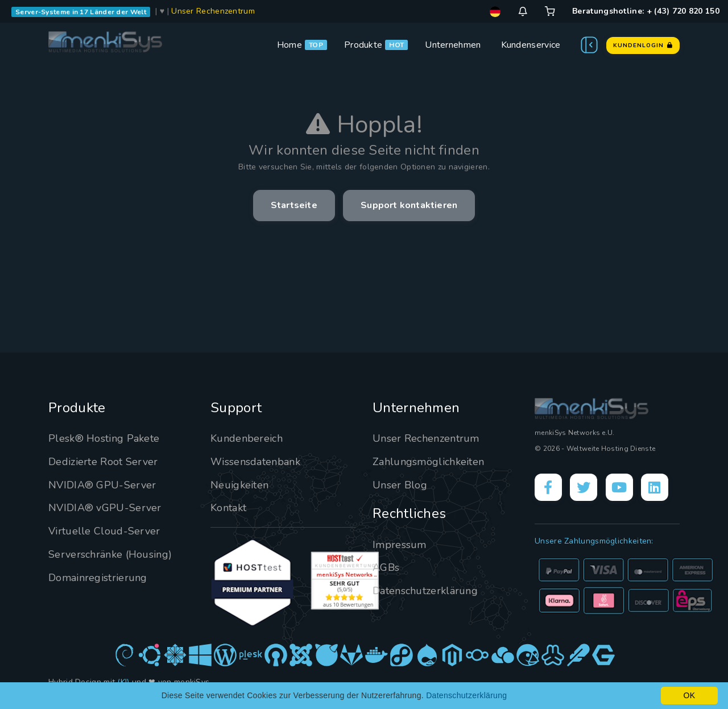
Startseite (294, 205)
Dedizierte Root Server (103, 462)
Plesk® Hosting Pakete (104, 438)
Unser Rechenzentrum (213, 11)
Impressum (400, 545)
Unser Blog (400, 485)
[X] (584, 487)
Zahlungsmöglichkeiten (428, 462)
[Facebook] (548, 487)
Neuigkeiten (239, 485)
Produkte (363, 45)
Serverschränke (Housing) (110, 554)
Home (289, 45)
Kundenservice (531, 45)
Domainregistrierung (98, 578)
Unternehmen (453, 45)
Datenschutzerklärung (425, 591)
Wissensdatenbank (255, 462)
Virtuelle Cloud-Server (104, 531)
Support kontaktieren (409, 205)
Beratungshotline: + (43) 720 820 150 (646, 11)
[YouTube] (619, 487)
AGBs (386, 567)
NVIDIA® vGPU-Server (105, 508)
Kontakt (228, 508)
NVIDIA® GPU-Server (102, 485)
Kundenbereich (247, 438)
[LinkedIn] (655, 487)
